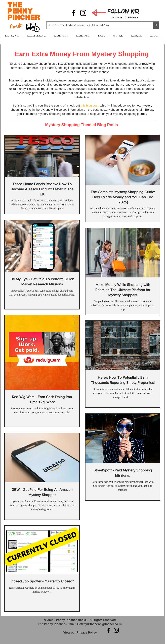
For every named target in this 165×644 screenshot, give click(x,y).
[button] (61, 37)
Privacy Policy (87, 632)
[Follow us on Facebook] (74, 13)
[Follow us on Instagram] (83, 13)
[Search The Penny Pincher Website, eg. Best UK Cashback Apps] (97, 25)
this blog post (89, 106)
